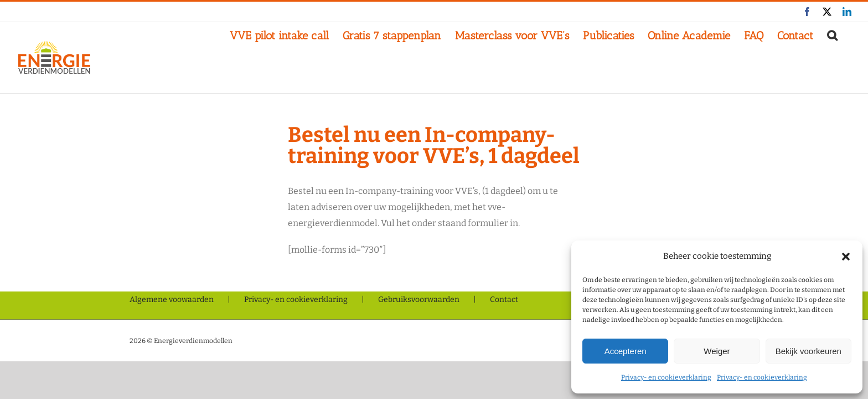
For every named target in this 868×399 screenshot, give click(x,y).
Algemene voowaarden (172, 300)
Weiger (717, 351)
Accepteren (626, 351)
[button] (846, 257)
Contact (504, 300)
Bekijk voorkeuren (808, 351)
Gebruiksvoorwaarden (419, 300)
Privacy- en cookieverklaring (666, 377)
